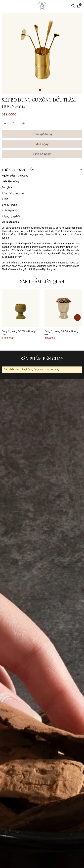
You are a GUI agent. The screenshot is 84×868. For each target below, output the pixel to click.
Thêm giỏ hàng (42, 134)
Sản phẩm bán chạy (42, 359)
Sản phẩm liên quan (42, 281)
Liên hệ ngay (42, 154)
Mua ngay (42, 144)
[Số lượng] (14, 123)
